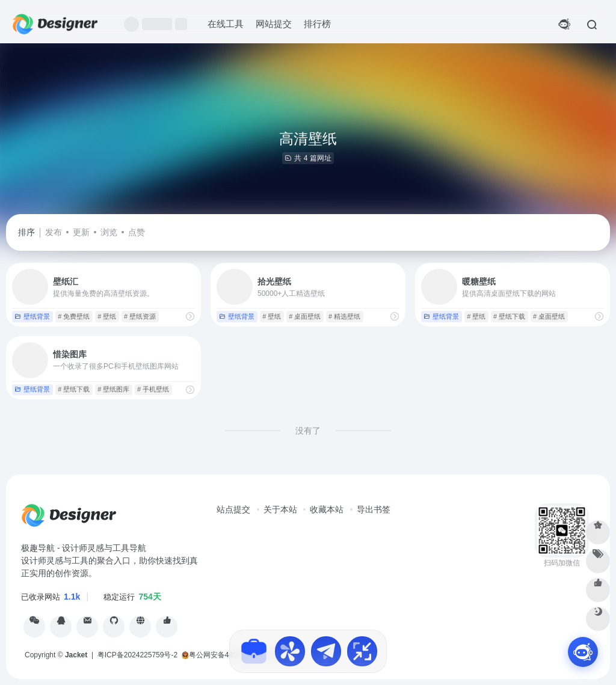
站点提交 (233, 509)
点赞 (137, 232)
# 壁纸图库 (113, 389)
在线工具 (226, 24)
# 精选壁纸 (344, 316)
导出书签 (374, 509)
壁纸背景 (32, 316)
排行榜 (317, 24)
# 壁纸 (107, 316)
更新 (81, 232)
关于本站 (280, 509)
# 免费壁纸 (74, 316)
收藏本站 (327, 509)
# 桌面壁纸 (305, 316)
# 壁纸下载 (509, 316)
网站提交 (274, 24)
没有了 (308, 431)
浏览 (109, 232)
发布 (54, 232)
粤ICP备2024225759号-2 (137, 655)
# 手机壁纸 (153, 389)
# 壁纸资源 (140, 316)
